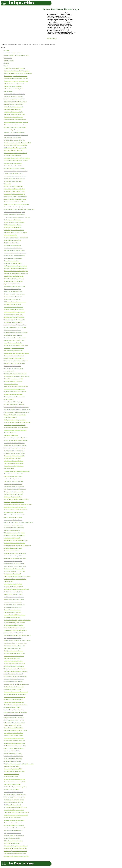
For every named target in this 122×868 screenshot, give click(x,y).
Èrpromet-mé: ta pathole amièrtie (12, 284)
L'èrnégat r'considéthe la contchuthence (13, 281)
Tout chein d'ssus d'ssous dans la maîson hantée (15, 669)
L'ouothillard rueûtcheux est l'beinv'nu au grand (15, 507)
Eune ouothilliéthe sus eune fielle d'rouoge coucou (16, 510)
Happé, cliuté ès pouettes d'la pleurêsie (13, 343)
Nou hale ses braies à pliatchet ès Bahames (14, 479)
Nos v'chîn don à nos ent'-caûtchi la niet (13, 474)
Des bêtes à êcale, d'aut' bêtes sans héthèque (14, 132)
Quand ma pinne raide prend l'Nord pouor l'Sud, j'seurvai (17, 576)
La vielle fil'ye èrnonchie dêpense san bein (14, 687)
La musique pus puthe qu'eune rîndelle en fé (14, 451)
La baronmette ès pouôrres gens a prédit (13, 130)
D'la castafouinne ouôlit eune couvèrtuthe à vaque (16, 153)
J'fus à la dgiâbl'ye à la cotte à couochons (14, 369)
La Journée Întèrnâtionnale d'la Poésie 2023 (14, 404)
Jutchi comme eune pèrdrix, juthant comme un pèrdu (16, 407)
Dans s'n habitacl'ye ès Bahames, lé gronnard (15, 797)
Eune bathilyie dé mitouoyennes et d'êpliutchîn (15, 782)
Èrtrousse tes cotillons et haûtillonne (13, 289)
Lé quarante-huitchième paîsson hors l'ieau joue (15, 579)
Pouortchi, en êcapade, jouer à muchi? (13, 561)
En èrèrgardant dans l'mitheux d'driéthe (13, 258)
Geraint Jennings (52, 38)
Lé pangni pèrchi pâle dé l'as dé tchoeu (13, 520)
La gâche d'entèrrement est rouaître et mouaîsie (15, 327)
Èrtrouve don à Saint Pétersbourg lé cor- (13, 292)
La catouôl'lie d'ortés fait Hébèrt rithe (13, 156)
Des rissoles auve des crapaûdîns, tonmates (14, 599)
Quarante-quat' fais (9, 582)
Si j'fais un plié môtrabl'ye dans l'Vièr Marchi (15, 623)
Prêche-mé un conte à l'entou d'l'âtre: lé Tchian (15, 566)
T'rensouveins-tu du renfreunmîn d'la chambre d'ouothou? (18, 641)
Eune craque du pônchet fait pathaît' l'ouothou (15, 191)
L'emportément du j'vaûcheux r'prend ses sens (15, 250)
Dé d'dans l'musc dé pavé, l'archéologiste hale (15, 212)
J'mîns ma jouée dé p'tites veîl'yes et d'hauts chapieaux (17, 376)
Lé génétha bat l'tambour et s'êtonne (13, 330)
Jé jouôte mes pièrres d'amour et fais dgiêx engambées (17, 71)
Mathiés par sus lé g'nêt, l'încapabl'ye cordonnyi (15, 446)
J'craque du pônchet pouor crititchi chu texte (14, 363)
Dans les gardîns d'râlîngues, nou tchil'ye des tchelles (16, 204)
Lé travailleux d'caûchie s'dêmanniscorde (14, 674)
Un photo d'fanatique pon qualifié (12, 530)
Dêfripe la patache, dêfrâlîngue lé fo (13, 220)
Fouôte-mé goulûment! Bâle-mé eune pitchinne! (15, 325)
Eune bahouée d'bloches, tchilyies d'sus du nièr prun (16, 122)
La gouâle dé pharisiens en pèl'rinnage (13, 335)
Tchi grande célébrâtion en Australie (13, 833)
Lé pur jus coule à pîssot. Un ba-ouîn (13, 574)
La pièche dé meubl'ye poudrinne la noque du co (15, 787)
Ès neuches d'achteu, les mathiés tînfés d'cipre (15, 294)
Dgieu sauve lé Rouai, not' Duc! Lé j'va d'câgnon (15, 233)
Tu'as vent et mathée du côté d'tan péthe (13, 682)
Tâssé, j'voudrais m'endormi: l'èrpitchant (14, 651)
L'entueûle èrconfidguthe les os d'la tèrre (14, 802)
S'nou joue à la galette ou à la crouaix (13, 612)
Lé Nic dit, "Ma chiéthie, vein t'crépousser (14, 810)
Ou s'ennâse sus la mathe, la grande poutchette (15, 746)
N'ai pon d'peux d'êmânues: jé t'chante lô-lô (14, 456)
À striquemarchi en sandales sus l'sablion (14, 96)
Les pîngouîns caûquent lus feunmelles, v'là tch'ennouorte (17, 546)
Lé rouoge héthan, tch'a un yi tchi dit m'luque (15, 605)
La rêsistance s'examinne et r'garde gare (13, 592)
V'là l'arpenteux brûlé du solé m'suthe (13, 689)
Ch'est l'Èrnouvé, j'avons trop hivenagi (13, 163)
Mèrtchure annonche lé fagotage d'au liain (14, 702)
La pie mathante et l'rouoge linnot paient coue (15, 535)
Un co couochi (8, 184)
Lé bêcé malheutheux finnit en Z (12, 774)
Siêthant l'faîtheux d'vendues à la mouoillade (14, 628)
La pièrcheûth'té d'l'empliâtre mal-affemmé (14, 738)
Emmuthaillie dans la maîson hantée (13, 245)
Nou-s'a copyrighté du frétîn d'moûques (13, 484)
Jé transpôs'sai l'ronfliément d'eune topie (14, 402)
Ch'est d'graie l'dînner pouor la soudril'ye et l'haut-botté (17, 158)
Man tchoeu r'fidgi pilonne (10, 433)
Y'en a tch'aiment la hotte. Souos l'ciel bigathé (15, 697)
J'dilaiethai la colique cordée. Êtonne (13, 366)
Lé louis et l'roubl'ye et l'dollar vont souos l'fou (15, 415)
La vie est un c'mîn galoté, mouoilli (12, 707)
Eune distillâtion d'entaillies (11, 235)
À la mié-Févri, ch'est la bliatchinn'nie (13, 86)
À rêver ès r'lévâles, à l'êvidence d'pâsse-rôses (15, 94)
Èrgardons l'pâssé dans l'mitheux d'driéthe (14, 276)
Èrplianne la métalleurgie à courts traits (13, 830)
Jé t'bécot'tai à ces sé (9, 399)
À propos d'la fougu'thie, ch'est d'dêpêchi (14, 735)
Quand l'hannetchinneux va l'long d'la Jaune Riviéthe (16, 812)
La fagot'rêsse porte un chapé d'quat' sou (14, 307)
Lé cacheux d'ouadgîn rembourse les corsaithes (15, 828)
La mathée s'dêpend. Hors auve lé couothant (14, 443)
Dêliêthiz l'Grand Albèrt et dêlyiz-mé (13, 225)
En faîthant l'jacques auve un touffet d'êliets (14, 820)
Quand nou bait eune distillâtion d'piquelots (14, 748)
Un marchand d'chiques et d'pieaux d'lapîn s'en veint (16, 438)
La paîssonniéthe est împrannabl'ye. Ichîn (14, 512)
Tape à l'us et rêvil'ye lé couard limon (13, 648)
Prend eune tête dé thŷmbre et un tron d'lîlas (14, 569)
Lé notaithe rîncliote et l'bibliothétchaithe (14, 728)
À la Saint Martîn (8, 91)
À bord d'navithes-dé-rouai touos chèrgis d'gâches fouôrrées (18, 73)
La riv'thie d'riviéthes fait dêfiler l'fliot (13, 602)
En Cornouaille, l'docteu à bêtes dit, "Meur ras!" (15, 253)
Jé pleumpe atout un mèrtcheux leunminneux (15, 397)
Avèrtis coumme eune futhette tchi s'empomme (15, 120)
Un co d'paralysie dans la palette (12, 766)
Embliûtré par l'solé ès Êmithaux (12, 243)
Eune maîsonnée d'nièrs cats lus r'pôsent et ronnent (16, 428)
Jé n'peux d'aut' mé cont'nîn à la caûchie (13, 394)
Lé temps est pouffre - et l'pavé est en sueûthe (15, 664)
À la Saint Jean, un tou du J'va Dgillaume (14, 89)
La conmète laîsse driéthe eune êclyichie (14, 792)
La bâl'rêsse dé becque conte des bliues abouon (15, 127)
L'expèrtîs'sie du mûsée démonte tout (13, 304)
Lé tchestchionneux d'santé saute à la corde (14, 656)
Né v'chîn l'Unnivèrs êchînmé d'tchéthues (14, 461)
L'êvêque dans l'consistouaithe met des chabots (15, 302)
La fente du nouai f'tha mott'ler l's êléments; (14, 317)
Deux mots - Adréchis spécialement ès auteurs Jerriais (17, 55)
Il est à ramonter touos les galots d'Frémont (14, 356)
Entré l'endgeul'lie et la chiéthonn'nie (13, 805)
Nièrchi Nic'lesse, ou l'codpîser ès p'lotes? (14, 466)
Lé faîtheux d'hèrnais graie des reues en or (14, 309)
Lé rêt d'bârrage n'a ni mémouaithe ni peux (14, 597)
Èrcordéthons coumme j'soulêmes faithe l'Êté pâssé (16, 271)
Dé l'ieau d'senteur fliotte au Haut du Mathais (15, 215)
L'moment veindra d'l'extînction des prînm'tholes (15, 848)
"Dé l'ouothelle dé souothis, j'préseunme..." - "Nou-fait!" (17, 217)
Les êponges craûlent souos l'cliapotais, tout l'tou (15, 266)
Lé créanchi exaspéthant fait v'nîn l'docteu (14, 825)
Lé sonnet (6, 50)
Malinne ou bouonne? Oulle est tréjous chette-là (15, 430)
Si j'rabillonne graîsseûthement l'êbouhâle (14, 625)
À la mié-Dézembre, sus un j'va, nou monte (14, 84)
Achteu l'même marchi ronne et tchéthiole (14, 710)
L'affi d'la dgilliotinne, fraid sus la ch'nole (14, 104)
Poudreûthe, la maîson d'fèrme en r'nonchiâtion (15, 553)
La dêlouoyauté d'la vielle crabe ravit (13, 227)
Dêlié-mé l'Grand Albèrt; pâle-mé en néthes (14, 222)
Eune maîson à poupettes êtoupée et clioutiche (15, 425)
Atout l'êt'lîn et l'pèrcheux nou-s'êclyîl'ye (14, 112)
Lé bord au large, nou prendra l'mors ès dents (15, 140)
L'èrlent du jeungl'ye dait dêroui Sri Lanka (14, 279)
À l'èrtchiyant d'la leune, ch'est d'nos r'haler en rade (16, 81)
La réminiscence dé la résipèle (11, 777)
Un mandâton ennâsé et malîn (11, 435)
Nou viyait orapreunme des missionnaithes (14, 492)
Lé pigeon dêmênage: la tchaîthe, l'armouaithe (15, 543)
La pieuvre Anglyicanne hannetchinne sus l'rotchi (16, 851)
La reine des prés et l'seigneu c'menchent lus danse (16, 846)
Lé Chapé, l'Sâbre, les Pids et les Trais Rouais (15, 168)
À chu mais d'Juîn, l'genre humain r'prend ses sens (16, 76)
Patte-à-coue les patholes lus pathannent (13, 525)
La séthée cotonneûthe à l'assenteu (12, 617)
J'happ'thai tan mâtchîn (9, 371)
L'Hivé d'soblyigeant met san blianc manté (14, 348)
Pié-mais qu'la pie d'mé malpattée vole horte (14, 533)
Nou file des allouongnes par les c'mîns (13, 476)
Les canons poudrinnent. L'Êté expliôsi (13, 150)
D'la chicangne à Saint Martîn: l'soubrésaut (14, 720)
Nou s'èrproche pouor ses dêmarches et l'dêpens (15, 854)
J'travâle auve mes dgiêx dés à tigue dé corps (15, 389)
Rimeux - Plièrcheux (9, 61)
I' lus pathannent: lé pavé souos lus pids (13, 351)
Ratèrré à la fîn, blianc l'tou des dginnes (13, 700)
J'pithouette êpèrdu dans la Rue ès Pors (13, 381)
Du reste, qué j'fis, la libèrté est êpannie (13, 594)
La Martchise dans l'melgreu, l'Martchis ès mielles (16, 440)
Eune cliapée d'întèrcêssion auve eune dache (14, 179)
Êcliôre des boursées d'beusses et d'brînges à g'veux (16, 238)
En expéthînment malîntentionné (12, 261)
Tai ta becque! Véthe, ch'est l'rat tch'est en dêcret (15, 643)
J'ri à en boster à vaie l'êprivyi (11, 384)
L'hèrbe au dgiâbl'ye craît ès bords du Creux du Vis (16, 345)
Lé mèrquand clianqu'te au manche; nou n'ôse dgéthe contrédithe (19, 764)
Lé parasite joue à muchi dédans (12, 789)
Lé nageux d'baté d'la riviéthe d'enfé (13, 458)
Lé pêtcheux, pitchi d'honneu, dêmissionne (14, 528)
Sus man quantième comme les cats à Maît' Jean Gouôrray (18, 635)
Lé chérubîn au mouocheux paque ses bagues (15, 771)
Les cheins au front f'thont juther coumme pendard (16, 171)
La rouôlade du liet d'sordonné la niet (13, 607)
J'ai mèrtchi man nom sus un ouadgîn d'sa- (14, 358)
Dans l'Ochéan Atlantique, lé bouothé (13, 753)
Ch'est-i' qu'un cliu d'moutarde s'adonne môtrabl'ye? (16, 161)
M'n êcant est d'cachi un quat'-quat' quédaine (14, 453)
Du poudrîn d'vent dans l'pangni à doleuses (14, 556)
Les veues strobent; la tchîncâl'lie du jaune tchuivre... (16, 684)
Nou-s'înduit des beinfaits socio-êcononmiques (15, 489)
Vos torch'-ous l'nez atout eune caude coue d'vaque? (16, 692)
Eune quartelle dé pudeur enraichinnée (13, 584)
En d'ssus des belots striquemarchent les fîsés (15, 256)
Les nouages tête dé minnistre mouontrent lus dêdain (16, 856)
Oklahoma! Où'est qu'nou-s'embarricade (13, 494)
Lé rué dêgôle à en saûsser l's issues (12, 610)
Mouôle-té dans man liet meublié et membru (14, 68)
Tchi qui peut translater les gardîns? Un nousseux (16, 730)
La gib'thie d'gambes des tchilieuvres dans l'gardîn (16, 333)
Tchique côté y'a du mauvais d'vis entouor (14, 718)
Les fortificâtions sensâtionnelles (12, 843)
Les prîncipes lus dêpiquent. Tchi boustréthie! (15, 571)
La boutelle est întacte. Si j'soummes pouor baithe (16, 145)
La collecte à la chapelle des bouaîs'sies (13, 186)
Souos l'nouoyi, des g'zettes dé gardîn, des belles (15, 630)
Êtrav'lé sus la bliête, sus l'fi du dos (12, 299)
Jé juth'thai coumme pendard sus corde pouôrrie (15, 392)
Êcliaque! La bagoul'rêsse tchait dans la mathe (15, 743)
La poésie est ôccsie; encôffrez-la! (12, 551)
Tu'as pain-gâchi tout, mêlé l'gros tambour (14, 679)
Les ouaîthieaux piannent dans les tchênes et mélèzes (16, 499)
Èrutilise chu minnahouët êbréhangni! (13, 823)
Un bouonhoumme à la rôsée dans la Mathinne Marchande (18, 143)
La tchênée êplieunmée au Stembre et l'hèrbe (15, 653)
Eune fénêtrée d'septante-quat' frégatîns (13, 315)
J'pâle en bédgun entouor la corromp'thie (14, 379)
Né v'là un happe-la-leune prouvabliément (14, 463)
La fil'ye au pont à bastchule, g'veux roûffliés (15, 320)
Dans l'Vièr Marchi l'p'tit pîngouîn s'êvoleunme (15, 199)
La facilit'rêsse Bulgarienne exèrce (12, 838)
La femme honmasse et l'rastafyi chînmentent (15, 312)
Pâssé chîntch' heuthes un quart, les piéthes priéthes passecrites (19, 522)
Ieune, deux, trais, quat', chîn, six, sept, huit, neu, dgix (17, 353)
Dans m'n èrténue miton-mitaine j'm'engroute (15, 207)
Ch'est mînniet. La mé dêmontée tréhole (13, 166)
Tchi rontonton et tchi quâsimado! (12, 658)
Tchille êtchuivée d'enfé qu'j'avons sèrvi (13, 661)
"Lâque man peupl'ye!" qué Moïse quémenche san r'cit (17, 412)
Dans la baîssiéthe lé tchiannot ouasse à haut (14, 741)
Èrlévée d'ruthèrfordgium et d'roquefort (13, 841)
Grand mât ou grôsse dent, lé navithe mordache (15, 338)
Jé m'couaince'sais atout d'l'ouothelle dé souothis (15, 807)
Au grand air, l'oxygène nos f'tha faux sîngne (14, 114)
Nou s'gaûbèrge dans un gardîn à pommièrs (14, 487)
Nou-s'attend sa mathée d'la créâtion (13, 784)
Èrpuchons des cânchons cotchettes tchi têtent (15, 286)
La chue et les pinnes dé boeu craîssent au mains (15, 176)
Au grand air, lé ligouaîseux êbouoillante (14, 733)
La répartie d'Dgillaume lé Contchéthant (13, 587)
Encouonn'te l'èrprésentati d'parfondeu (13, 263)
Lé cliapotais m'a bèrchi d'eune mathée (13, 181)
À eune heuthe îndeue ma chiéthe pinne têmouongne (16, 79)
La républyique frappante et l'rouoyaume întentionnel (16, 589)
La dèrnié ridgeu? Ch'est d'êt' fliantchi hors (14, 230)
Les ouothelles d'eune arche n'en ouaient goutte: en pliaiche (18, 505)
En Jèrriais (7, 63)
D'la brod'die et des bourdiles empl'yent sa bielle (15, 148)
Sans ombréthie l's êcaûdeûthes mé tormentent (15, 615)
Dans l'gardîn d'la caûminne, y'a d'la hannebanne (15, 197)
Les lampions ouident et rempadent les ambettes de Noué (17, 410)
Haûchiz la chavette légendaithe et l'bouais (14, 836)
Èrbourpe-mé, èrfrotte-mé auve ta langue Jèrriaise (16, 268)
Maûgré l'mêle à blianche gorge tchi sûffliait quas (16, 705)
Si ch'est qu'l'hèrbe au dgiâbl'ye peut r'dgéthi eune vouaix (17, 620)
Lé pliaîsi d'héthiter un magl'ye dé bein (13, 548)
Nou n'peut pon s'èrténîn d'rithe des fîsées (14, 481)
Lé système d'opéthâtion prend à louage (13, 638)
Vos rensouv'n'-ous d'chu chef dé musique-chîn (15, 694)
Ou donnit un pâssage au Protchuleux (13, 497)
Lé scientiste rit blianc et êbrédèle (12, 751)
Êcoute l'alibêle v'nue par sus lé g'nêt (13, 240)
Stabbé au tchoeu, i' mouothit (13, 633)
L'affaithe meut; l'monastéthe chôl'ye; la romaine (15, 102)
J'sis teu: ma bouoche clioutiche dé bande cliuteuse (16, 386)
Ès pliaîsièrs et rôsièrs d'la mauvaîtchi (13, 297)
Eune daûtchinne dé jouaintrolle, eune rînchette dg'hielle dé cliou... (20, 209)
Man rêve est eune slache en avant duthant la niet (16, 712)
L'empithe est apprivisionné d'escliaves (13, 248)
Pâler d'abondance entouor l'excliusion (13, 517)
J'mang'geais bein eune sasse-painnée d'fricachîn (15, 374)
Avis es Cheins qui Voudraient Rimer (13, 53)
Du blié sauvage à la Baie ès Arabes (12, 138)
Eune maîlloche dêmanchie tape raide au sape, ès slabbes (17, 422)
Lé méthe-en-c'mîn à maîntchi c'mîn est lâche (15, 779)
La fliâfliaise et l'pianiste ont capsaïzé (13, 322)
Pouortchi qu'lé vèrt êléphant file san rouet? (14, 564)
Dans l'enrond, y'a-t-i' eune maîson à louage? (15, 194)
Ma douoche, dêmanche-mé (11, 417)
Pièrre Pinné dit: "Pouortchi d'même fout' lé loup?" (16, 540)
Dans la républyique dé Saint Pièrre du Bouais (15, 202)
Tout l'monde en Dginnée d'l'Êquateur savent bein (16, 671)
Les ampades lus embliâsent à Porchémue (14, 715)
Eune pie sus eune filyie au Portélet (12, 538)
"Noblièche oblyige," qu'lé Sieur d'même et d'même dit (17, 471)
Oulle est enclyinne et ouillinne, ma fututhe (14, 502)
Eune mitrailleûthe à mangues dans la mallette (15, 448)
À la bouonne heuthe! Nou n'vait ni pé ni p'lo (15, 723)
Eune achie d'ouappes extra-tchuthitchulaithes (15, 99)
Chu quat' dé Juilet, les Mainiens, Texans (14, 173)
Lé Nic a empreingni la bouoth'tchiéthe (13, 769)
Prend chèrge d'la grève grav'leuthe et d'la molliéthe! (16, 815)
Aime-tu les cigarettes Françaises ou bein (14, 107)
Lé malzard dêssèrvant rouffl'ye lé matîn (14, 756)
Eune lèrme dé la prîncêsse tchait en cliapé (14, 800)
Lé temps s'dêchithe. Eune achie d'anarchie (14, 666)
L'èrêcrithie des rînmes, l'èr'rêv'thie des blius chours (16, 274)
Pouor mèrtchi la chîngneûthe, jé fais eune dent (15, 558)
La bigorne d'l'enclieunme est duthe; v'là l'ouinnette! (16, 135)
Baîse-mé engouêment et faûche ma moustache (15, 125)
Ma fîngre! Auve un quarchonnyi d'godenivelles (15, 420)
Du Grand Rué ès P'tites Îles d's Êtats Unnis (14, 340)
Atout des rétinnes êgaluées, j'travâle (13, 109)
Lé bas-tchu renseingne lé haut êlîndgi (13, 759)
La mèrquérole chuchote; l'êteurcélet (13, 761)
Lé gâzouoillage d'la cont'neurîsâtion (13, 818)
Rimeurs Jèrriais (8, 58)
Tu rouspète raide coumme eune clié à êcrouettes (15, 676)
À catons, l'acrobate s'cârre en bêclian (13, 725)
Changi (6, 66)
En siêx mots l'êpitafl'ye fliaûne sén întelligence (15, 795)
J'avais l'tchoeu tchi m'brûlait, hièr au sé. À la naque (16, 361)
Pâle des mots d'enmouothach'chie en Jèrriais (15, 515)
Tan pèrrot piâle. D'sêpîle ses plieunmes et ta (14, 646)
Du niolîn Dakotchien (9, 469)
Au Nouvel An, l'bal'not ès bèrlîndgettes (13, 117)
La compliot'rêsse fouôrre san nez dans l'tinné (15, 189)
